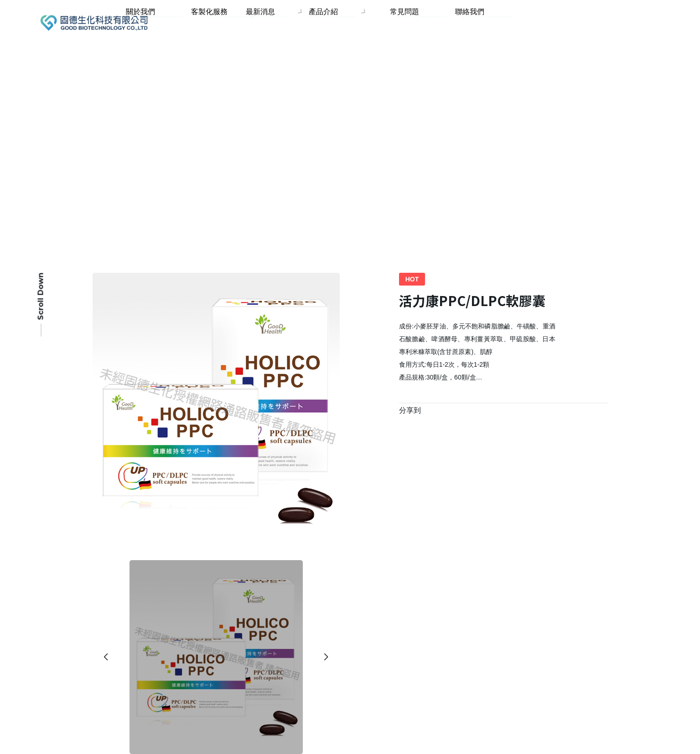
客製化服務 (255, 23)
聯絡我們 (477, 23)
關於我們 (201, 23)
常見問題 (427, 23)
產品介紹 (364, 23)
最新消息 (305, 23)
